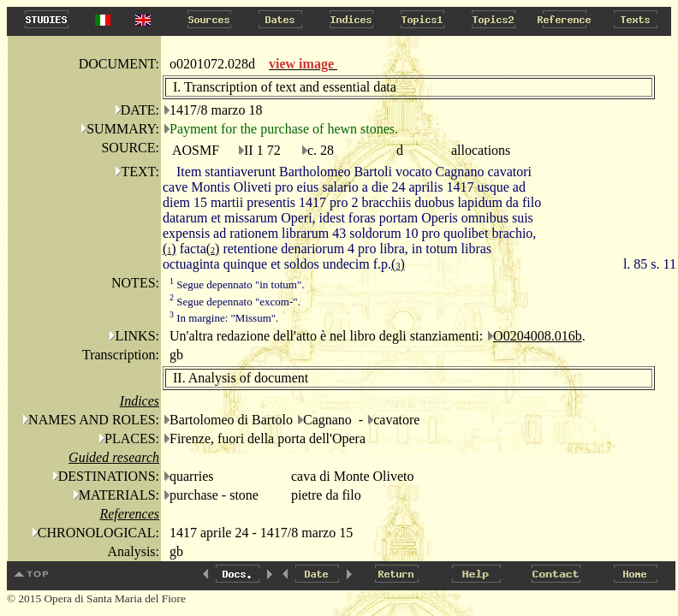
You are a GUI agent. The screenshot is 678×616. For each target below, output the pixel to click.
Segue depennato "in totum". (237, 284)
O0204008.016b (538, 336)
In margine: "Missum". (224, 318)
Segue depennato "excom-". (235, 302)
